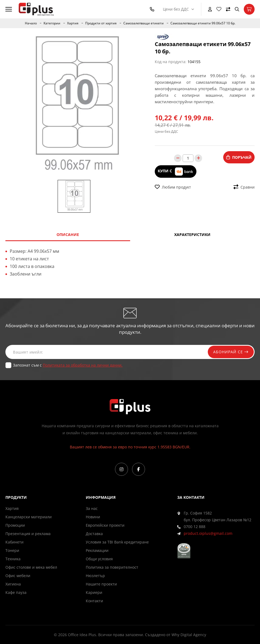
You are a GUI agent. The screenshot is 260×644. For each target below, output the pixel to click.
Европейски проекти (105, 525)
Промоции (15, 525)
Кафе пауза (16, 592)
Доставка (94, 534)
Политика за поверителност (112, 567)
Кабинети (14, 542)
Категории (52, 23)
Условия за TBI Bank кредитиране (117, 542)
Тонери (12, 550)
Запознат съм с (68, 365)
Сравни (244, 187)
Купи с (176, 171)
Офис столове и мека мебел (31, 567)
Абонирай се (231, 352)
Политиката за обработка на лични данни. (83, 365)
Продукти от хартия (101, 23)
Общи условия (99, 559)
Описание (68, 234)
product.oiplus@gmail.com (208, 533)
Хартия (73, 23)
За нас (92, 508)
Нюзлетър (95, 576)
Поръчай (239, 157)
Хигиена (13, 584)
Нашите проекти (101, 584)
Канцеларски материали (29, 517)
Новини (93, 517)
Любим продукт (173, 187)
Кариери (94, 592)
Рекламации (97, 550)
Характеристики (192, 234)
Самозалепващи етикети (144, 23)
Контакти (94, 601)
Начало (31, 23)
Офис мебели (18, 576)
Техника (13, 559)
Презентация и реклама (28, 534)
